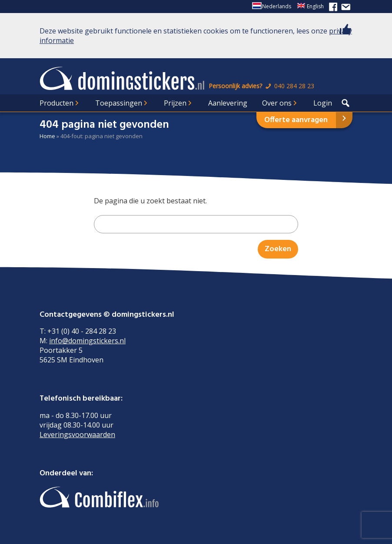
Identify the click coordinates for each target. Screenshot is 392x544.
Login (323, 103)
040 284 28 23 (289, 86)
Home (47, 136)
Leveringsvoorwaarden (77, 435)
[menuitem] (272, 7)
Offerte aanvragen (296, 120)
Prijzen (175, 103)
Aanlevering (228, 103)
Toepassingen (119, 103)
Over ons (277, 103)
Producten (56, 103)
